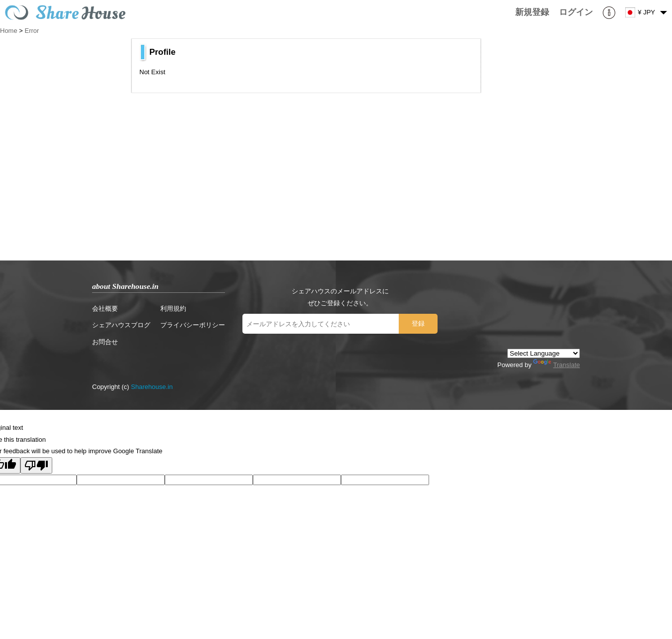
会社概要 (105, 309)
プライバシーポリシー (193, 325)
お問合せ (105, 342)
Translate (557, 365)
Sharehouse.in (152, 387)
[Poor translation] (36, 465)
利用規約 (173, 309)
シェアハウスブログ (121, 325)
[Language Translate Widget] (544, 353)
